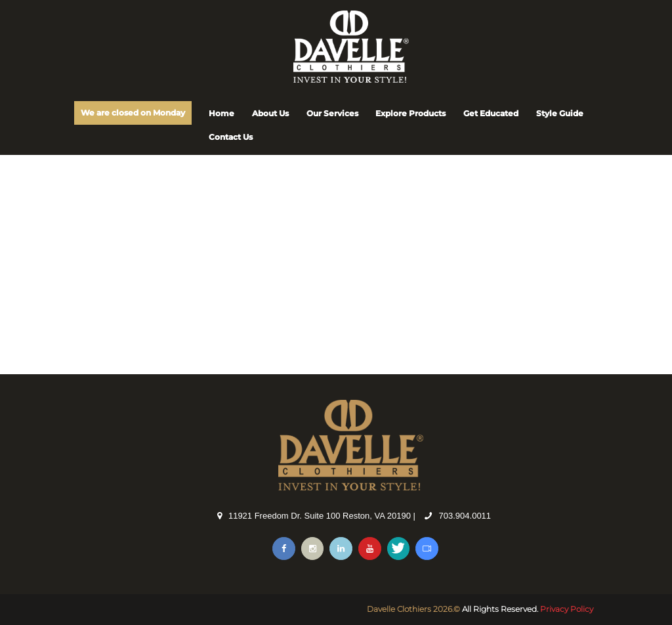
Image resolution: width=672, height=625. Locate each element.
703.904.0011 (465, 516)
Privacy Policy (567, 609)
